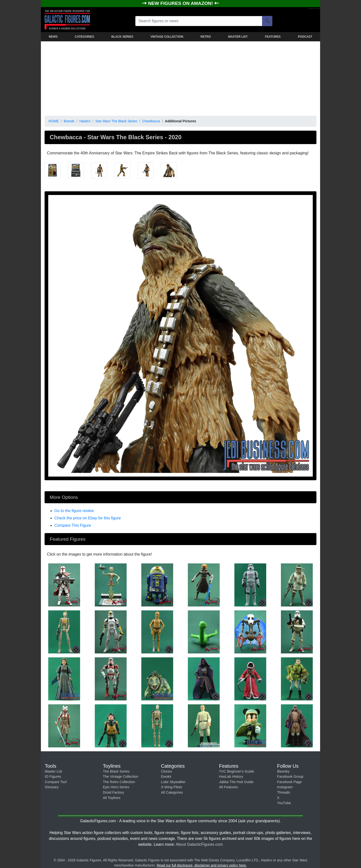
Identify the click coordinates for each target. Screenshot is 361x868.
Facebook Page (289, 782)
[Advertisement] (180, 78)
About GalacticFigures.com (199, 844)
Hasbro (85, 121)
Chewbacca (151, 121)
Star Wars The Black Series (116, 121)
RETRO (206, 37)
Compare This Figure (73, 525)
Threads (283, 792)
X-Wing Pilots (171, 787)
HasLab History (231, 777)
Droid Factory (113, 792)
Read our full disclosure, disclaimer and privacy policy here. (202, 865)
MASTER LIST (238, 37)
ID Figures (53, 777)
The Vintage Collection (121, 777)
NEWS (53, 37)
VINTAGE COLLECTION (167, 37)
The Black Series (116, 771)
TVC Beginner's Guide (236, 771)
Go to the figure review (74, 511)
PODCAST (305, 37)
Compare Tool (56, 782)
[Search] (267, 21)
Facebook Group (290, 777)
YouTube (284, 803)
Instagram (285, 787)
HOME (54, 121)
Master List (53, 771)
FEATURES (273, 37)
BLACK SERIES (122, 37)
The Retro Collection (119, 782)
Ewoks (166, 777)
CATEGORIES (84, 37)
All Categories (172, 792)
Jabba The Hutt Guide (236, 782)
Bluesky (283, 771)
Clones (166, 771)
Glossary (52, 787)
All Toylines (112, 798)
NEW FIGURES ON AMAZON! (181, 3)
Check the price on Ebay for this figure (88, 518)
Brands (69, 121)
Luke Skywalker (173, 782)
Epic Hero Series (116, 787)
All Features (228, 787)
